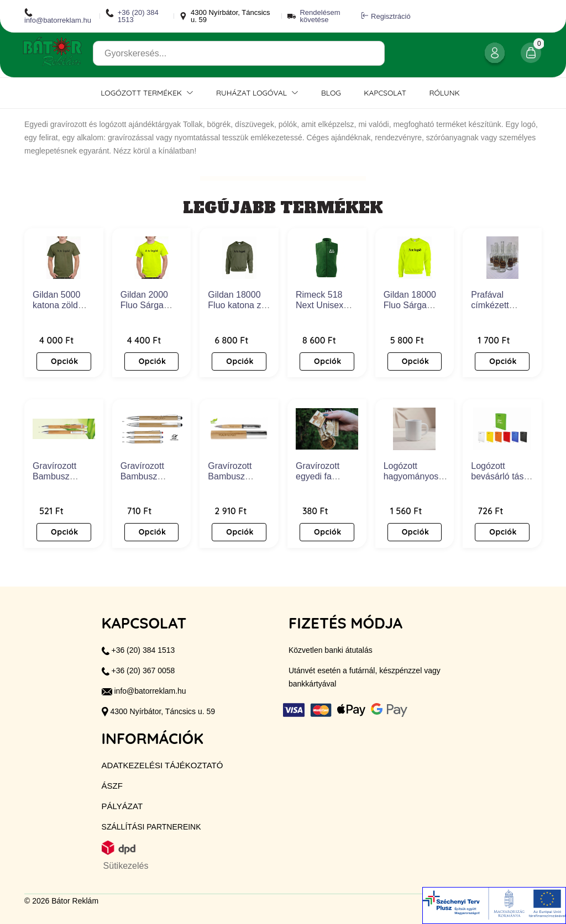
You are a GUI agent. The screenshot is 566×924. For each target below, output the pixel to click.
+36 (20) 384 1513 (132, 16)
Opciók (65, 361)
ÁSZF (112, 786)
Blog (331, 93)
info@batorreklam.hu (58, 16)
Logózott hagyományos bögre (411, 476)
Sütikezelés (126, 866)
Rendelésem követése (320, 16)
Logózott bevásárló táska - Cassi (502, 476)
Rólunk (445, 93)
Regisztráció (386, 16)
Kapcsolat (385, 93)
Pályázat (122, 806)
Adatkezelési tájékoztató (163, 765)
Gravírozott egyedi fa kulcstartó (318, 476)
